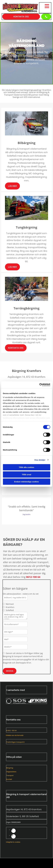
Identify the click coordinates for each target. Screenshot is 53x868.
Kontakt (9, 779)
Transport (10, 775)
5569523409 (16, 822)
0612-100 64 (33, 577)
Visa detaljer (40, 460)
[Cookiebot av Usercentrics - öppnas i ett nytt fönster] (39, 385)
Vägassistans (11, 772)
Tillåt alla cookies (27, 467)
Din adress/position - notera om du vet (21, 594)
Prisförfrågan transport (15, 742)
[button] (46, 17)
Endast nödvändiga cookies (26, 482)
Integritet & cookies (13, 842)
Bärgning (10, 768)
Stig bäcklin (26, 514)
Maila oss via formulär (15, 735)
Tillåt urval (26, 474)
